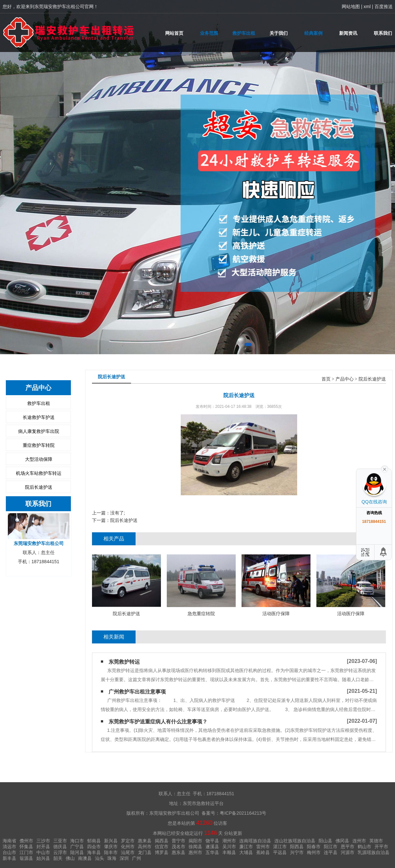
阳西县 (297, 847)
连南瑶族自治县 (255, 841)
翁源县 (26, 858)
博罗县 (162, 852)
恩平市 (348, 847)
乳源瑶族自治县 (374, 852)
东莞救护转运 (124, 662)
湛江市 (280, 847)
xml (367, 6)
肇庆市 (111, 847)
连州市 (359, 841)
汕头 (99, 858)
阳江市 (331, 847)
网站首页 (174, 33)
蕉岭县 (263, 852)
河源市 (348, 852)
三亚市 (60, 841)
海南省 (9, 841)
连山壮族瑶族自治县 (295, 841)
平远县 (280, 852)
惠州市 (195, 852)
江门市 (26, 852)
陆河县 (77, 852)
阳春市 (314, 847)
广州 (137, 858)
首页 (326, 379)
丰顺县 (229, 852)
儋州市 (26, 841)
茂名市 (178, 847)
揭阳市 (195, 841)
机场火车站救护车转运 (39, 473)
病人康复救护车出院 (39, 431)
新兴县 (111, 841)
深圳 (124, 858)
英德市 (376, 841)
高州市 (145, 847)
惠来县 (145, 841)
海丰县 (94, 852)
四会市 (94, 847)
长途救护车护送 (39, 417)
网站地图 (351, 6)
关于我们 (279, 33)
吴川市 (229, 847)
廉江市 (246, 847)
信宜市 (162, 847)
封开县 (43, 847)
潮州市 (229, 841)
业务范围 (209, 33)
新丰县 (9, 858)
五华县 (212, 852)
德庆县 (60, 847)
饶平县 (212, 841)
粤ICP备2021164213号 (243, 813)
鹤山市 (364, 847)
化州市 (128, 847)
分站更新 (233, 833)
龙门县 (145, 852)
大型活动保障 (39, 459)
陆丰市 (111, 852)
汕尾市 (128, 852)
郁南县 (94, 841)
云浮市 (60, 852)
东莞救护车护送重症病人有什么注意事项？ (158, 722)
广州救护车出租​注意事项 (137, 692)
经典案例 (313, 33)
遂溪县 (212, 847)
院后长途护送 (39, 487)
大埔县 (246, 852)
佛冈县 (342, 841)
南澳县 (85, 858)
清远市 (9, 847)
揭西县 (162, 841)
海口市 (77, 841)
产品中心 (345, 379)
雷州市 (263, 847)
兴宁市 (297, 852)
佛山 (70, 858)
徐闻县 (195, 847)
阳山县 (325, 841)
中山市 (43, 852)
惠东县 (178, 852)
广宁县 (77, 847)
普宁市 (178, 841)
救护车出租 (244, 33)
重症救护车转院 (39, 445)
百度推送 (384, 6)
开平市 (381, 847)
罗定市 (128, 841)
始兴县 (43, 858)
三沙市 (43, 841)
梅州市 (314, 852)
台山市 (9, 852)
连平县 (331, 852)
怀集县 (26, 847)
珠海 (112, 858)
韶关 (58, 858)
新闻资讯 (348, 33)
